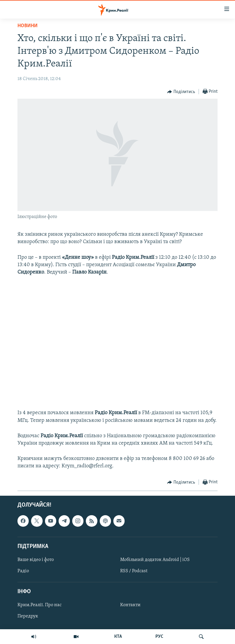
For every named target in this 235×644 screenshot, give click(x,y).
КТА (118, 637)
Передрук (28, 616)
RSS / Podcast (134, 571)
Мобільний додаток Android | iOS (155, 560)
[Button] (181, 92)
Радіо (23, 571)
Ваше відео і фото (36, 560)
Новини (28, 26)
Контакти (130, 605)
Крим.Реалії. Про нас (40, 605)
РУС (159, 637)
